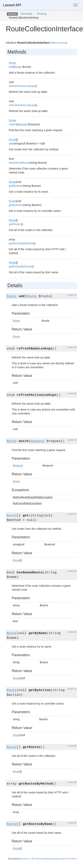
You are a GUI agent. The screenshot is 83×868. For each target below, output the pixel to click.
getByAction (16, 205)
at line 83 (72, 746)
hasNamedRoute (19, 163)
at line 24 (72, 347)
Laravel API (12, 5)
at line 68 (72, 632)
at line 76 (72, 689)
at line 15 (72, 295)
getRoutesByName (20, 266)
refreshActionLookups (22, 105)
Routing (42, 14)
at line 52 (72, 514)
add (11, 67)
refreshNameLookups (22, 86)
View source (59, 43)
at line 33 (72, 393)
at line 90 (72, 782)
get (11, 143)
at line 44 (72, 440)
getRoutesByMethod (21, 243)
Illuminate (26, 14)
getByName (16, 186)
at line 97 (72, 823)
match (13, 124)
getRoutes (15, 224)
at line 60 (72, 571)
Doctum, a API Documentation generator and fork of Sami (49, 859)
